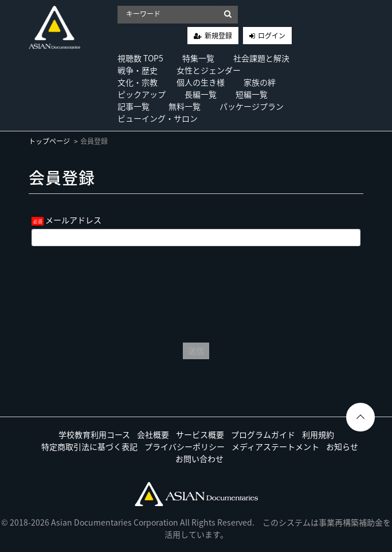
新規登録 (218, 36)
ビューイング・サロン (158, 118)
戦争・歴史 (138, 70)
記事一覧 (134, 106)
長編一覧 (201, 94)
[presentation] (196, 291)
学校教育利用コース (94, 434)
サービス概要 (200, 434)
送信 (196, 351)
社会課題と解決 (261, 58)
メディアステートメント (275, 446)
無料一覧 (185, 106)
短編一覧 (252, 94)
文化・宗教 (138, 82)
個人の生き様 (201, 82)
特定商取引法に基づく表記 (89, 446)
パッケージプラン (252, 106)
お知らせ (342, 446)
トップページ (49, 141)
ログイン (272, 36)
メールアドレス (73, 220)
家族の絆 (260, 82)
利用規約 (318, 434)
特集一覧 (198, 58)
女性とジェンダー (209, 70)
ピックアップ (142, 94)
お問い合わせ (199, 458)
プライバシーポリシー (185, 446)
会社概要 (153, 434)
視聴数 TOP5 (140, 58)
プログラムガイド (263, 434)
